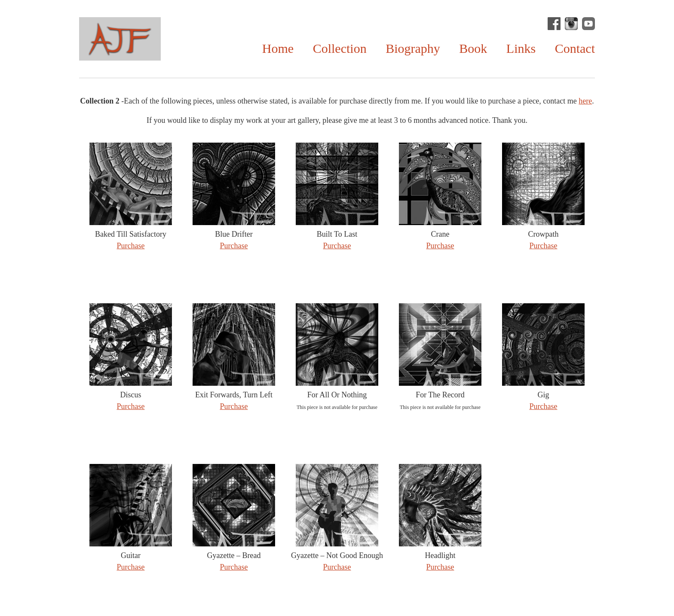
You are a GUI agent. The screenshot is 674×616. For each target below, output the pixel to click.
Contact (575, 48)
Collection (340, 48)
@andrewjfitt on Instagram (571, 24)
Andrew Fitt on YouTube (588, 24)
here (585, 101)
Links (521, 48)
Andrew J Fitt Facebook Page (554, 24)
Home (278, 48)
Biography (413, 48)
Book (473, 48)
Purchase (131, 246)
